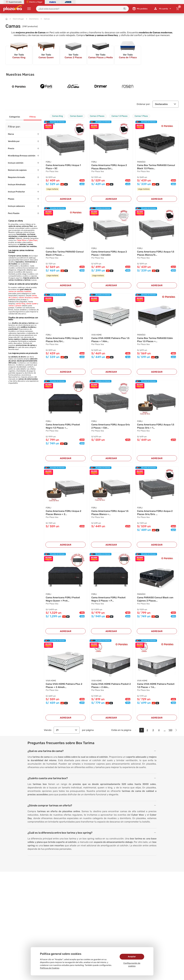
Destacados (166, 104)
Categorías (15, 117)
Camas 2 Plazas (97, 116)
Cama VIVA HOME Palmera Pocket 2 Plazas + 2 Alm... (111, 686)
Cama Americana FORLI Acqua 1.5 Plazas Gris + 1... (156, 426)
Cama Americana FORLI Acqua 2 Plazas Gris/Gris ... (155, 513)
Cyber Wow (21, 240)
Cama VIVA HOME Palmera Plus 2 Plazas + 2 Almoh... (64, 686)
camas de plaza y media (29, 298)
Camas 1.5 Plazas (119, 116)
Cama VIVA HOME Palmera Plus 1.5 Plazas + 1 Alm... (110, 340)
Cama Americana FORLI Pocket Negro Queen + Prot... (63, 599)
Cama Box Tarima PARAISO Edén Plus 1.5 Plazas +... (155, 340)
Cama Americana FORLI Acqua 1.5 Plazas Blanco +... (110, 513)
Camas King (57, 116)
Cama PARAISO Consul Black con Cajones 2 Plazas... (155, 599)
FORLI (48, 162)
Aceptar (132, 957)
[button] (125, 9)
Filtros (33, 117)
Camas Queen (76, 116)
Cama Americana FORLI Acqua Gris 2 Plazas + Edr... (111, 426)
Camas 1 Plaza (141, 116)
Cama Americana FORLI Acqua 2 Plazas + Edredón (109, 253)
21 (67, 730)
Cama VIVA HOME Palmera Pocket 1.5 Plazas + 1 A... (156, 686)
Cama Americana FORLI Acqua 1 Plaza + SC (63, 167)
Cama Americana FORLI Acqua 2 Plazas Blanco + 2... (63, 513)
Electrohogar (17, 19)
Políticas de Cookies (50, 968)
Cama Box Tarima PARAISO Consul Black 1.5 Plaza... (156, 167)
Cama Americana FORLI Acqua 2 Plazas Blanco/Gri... (109, 167)
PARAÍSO (141, 162)
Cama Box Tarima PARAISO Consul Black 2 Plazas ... (65, 253)
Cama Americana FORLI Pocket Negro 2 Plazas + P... (108, 599)
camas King (20, 304)
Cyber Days (33, 240)
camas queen (31, 304)
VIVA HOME (96, 335)
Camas (45, 19)
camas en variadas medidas (20, 292)
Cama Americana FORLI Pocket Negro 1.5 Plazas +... (63, 426)
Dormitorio (32, 19)
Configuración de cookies (132, 965)
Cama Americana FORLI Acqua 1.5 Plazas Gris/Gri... (64, 340)
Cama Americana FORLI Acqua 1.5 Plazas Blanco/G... (156, 253)
